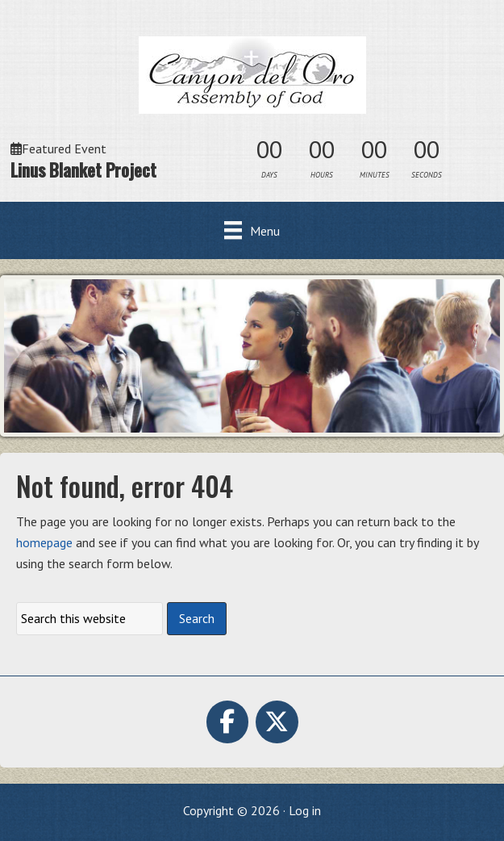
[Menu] (252, 230)
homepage (44, 542)
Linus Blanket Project (83, 169)
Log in (305, 810)
